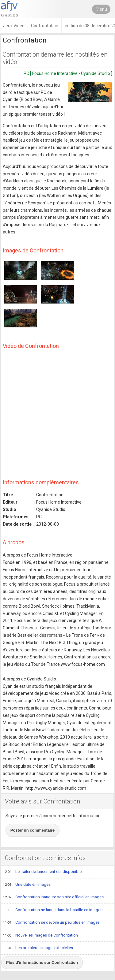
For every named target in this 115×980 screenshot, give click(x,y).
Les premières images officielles (38, 948)
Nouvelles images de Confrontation (40, 936)
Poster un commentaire (33, 830)
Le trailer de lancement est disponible (42, 872)
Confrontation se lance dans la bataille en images (53, 910)
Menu (101, 9)
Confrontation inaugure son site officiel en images (53, 897)
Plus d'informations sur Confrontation (42, 962)
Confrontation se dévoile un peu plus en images (51, 923)
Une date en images (27, 885)
